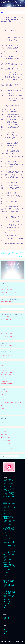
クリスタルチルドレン (5, 331)
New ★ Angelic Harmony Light (7, 384)
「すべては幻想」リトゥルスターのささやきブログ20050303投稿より (14, 256)
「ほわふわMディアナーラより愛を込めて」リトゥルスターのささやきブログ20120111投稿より (9, 485)
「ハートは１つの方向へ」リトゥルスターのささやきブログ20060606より (9, 538)
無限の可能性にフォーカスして (8, 554)
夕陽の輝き (3, 369)
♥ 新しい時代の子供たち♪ (6, 443)
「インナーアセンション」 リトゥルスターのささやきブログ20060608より (9, 534)
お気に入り (3, 411)
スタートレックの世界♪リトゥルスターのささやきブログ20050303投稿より (9, 547)
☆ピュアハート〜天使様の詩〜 (7, 301)
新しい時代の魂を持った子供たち (7, 334)
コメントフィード (6, 632)
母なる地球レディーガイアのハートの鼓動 (9, 376)
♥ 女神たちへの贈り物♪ (5, 437)
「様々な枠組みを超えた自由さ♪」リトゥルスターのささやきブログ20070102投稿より (9, 498)
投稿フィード (5, 630)
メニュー (3, 12)
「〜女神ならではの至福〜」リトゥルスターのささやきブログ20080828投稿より (9, 489)
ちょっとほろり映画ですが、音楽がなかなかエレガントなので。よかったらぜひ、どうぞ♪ (9, 617)
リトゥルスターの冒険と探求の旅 (7, 290)
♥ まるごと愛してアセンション (7, 446)
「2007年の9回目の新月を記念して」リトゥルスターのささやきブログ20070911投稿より (9, 517)
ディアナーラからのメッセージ (7, 319)
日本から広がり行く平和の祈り (7, 420)
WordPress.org (5, 633)
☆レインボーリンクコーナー (7, 346)
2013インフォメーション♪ (6, 400)
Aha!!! (2, 405)
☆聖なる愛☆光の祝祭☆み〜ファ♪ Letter (9, 353)
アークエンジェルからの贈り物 (7, 374)
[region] (12, 270)
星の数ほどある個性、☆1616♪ (8, 600)
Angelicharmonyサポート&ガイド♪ (7, 394)
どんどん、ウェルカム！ (7, 603)
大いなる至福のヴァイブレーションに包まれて (10, 378)
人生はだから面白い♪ (5, 382)
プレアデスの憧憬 (5, 287)
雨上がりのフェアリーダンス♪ (7, 372)
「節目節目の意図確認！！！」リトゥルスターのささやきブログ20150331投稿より (9, 481)
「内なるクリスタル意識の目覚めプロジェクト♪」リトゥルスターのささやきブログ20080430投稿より (9, 494)
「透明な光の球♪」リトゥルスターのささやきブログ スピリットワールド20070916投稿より (9, 508)
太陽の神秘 (5, 370)
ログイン (4, 628)
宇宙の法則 (5, 605)
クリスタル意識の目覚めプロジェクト (8, 397)
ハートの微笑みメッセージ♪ (6, 391)
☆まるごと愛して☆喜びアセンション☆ (9, 356)
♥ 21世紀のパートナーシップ (6, 449)
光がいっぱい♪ (4, 365)
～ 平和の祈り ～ (4, 423)
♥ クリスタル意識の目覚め (6, 440)
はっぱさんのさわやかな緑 (6, 367)
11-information (5, 607)
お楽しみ (3, 408)
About (2, 380)
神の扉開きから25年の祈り (7, 562)
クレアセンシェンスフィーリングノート (9, 316)
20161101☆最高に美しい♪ (7, 602)
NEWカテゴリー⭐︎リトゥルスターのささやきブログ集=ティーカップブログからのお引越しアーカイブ (9, 551)
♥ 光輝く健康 (4, 432)
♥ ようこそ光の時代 (5, 435)
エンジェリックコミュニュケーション (8, 337)
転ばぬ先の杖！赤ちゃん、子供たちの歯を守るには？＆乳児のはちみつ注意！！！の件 (9, 597)
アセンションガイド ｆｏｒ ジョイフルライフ (9, 293)
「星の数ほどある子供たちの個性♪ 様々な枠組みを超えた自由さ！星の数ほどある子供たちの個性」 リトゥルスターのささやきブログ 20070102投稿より (9, 528)
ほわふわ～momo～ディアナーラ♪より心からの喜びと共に (12, 403)
